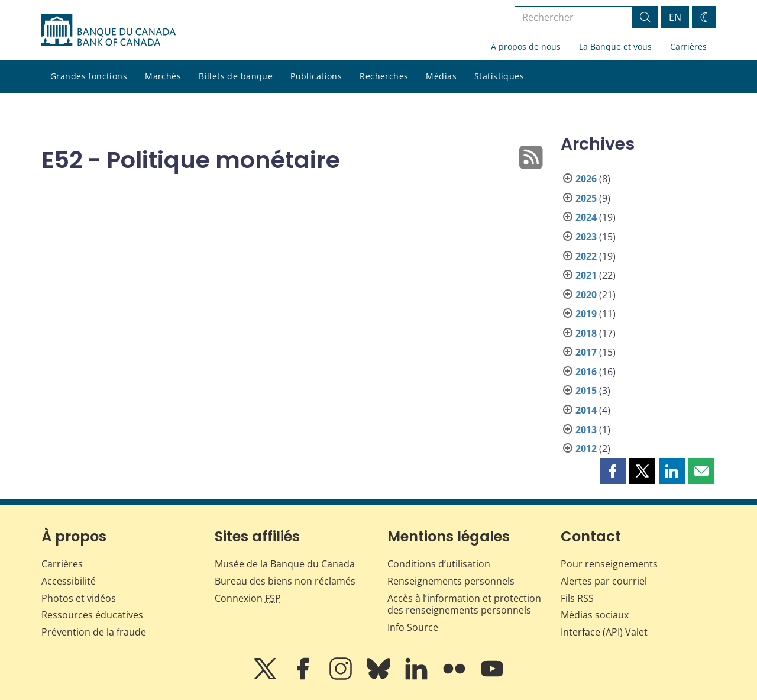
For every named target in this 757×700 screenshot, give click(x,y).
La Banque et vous (615, 46)
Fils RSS (577, 598)
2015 (586, 391)
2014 (586, 410)
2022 (586, 256)
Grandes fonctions (89, 76)
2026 (586, 179)
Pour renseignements (609, 564)
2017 (586, 352)
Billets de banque (236, 76)
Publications (316, 76)
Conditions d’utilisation (439, 564)
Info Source (413, 627)
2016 (586, 372)
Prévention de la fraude (94, 632)
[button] (613, 471)
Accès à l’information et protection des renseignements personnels (464, 604)
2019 (586, 314)
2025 (586, 198)
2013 (586, 430)
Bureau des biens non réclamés (285, 581)
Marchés (163, 76)
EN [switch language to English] (675, 17)
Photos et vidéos (79, 598)
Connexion (248, 598)
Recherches (384, 76)
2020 (586, 295)
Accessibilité (69, 581)
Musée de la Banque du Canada (285, 564)
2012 (586, 449)
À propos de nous (526, 46)
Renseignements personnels (451, 581)
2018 (586, 333)
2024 (586, 217)
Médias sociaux (595, 615)
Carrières (688, 46)
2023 (586, 237)
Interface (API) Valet (604, 632)
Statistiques (499, 76)
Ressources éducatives (92, 615)
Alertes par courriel (604, 581)
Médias (441, 76)
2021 (586, 275)
